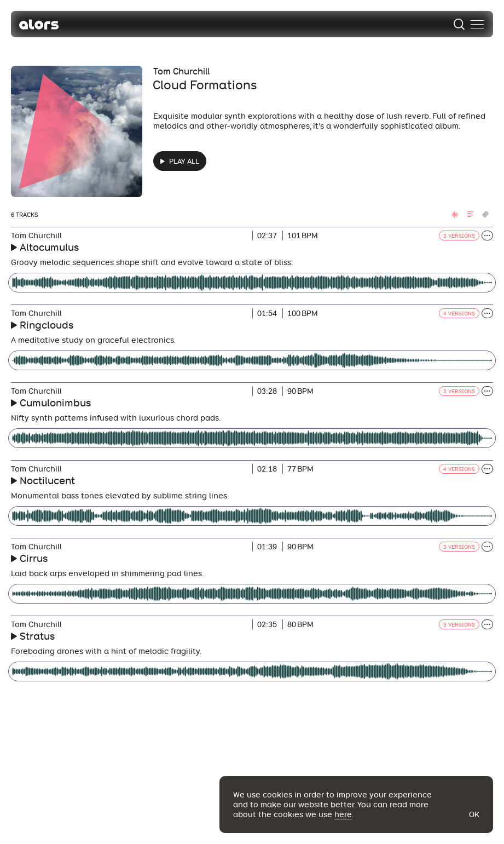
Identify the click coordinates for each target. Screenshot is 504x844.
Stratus (37, 636)
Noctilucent (47, 481)
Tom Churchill (181, 71)
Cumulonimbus (55, 403)
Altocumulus (49, 247)
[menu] (477, 24)
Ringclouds (47, 325)
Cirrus (34, 558)
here (343, 814)
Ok (474, 814)
